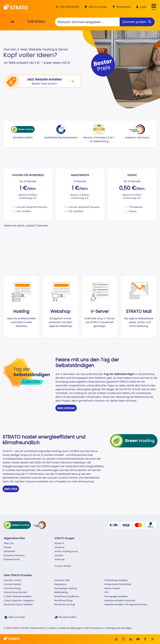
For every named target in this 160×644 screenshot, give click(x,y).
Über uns (9, 543)
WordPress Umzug (64, 605)
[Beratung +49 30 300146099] (67, 7)
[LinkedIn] (131, 639)
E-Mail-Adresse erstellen (18, 597)
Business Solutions (14, 556)
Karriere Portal (12, 560)
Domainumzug (12, 588)
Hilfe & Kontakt (17, 617)
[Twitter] (153, 639)
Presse (8, 548)
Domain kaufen (13, 584)
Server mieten (112, 588)
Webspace (60, 584)
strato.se (60, 560)
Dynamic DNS (62, 580)
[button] (121, 7)
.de (12, 22)
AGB (87, 628)
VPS (107, 592)
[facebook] (145, 639)
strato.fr (59, 556)
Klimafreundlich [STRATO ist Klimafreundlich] (67, 617)
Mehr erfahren (66, 408)
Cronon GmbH (63, 566)
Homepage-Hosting (66, 588)
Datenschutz (38, 628)
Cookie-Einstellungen (70, 628)
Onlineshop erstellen (116, 580)
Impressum (97, 628)
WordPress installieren (67, 597)
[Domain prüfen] (137, 22)
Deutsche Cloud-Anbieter (18, 605)
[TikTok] (116, 639)
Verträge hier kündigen (119, 628)
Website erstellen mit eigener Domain (126, 605)
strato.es (60, 548)
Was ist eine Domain (15, 592)
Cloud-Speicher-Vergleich (19, 601)
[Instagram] (123, 639)
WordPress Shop (63, 601)
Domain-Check (13, 580)
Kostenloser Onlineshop (118, 584)
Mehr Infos (11, 489)
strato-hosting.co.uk (66, 551)
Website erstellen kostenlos (120, 601)
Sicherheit (9, 551)
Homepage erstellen (116, 597)
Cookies (52, 628)
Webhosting (61, 592)
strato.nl (59, 543)
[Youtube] (138, 639)
